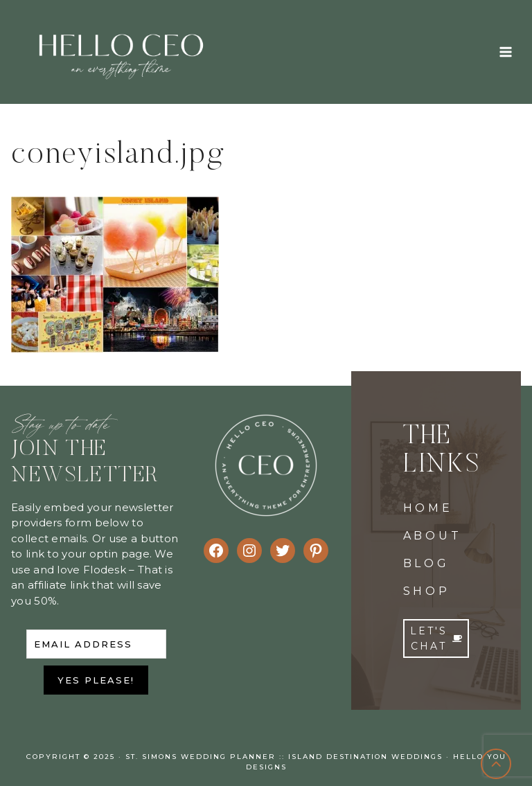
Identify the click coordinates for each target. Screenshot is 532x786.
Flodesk (105, 570)
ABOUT (433, 536)
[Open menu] (505, 52)
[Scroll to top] (496, 764)
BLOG (426, 563)
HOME (428, 508)
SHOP (427, 591)
